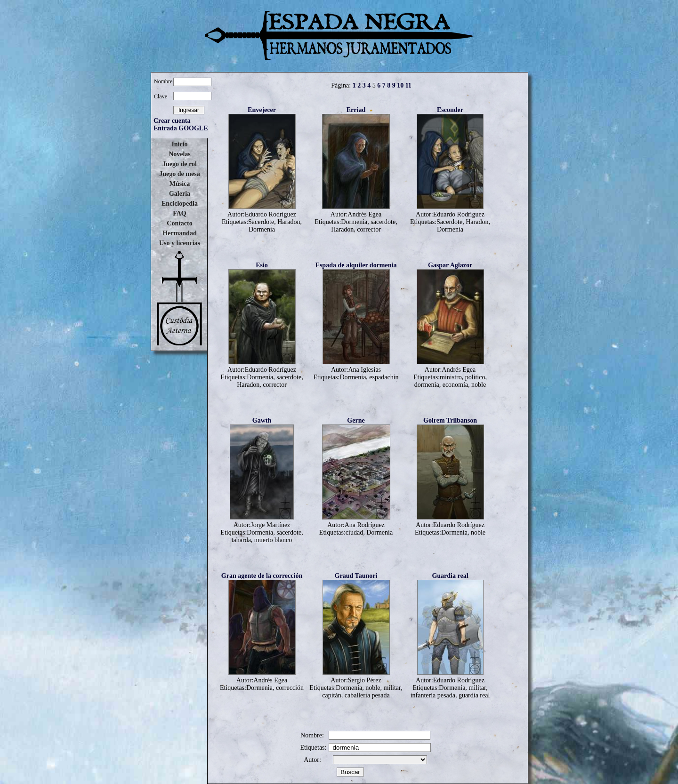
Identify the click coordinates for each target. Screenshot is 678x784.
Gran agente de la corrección (262, 576)
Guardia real (450, 576)
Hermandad (179, 233)
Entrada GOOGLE (181, 128)
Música (180, 184)
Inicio (179, 144)
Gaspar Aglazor (450, 265)
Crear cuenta (172, 121)
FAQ (180, 213)
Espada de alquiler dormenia (356, 265)
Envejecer (262, 110)
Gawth (262, 420)
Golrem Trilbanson (450, 420)
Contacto (179, 223)
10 (400, 85)
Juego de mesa (179, 174)
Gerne (356, 420)
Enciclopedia (180, 204)
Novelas (180, 154)
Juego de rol (180, 164)
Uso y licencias (180, 243)
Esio (262, 265)
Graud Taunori (356, 576)
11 (408, 85)
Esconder (450, 110)
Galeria (180, 194)
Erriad (356, 110)
